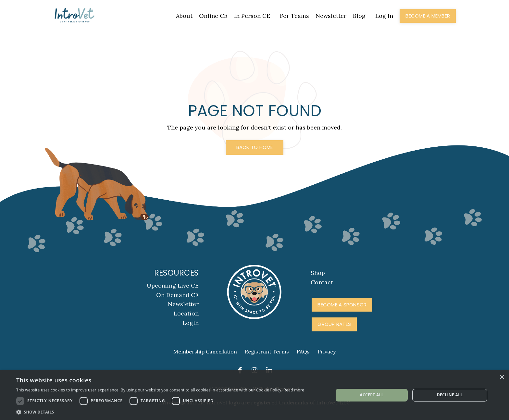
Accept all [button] (372, 395)
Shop (318, 273)
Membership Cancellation (205, 352)
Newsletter (331, 16)
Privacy (327, 352)
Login (191, 323)
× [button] (502, 377)
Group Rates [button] (334, 324)
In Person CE (252, 16)
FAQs (303, 352)
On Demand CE (177, 295)
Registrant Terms (267, 352)
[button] (160, 412)
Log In (384, 16)
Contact (322, 282)
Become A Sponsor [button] (342, 305)
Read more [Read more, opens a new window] (294, 390)
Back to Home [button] (255, 147)
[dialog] (255, 395)
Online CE (213, 16)
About (184, 16)
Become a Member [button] (428, 16)
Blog (359, 16)
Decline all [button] (450, 395)
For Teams (294, 16)
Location (186, 313)
